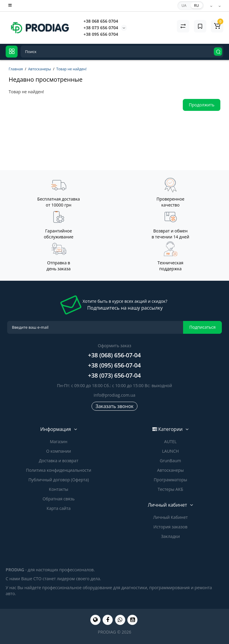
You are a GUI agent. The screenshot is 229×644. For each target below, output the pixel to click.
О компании (59, 451)
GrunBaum (170, 461)
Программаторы (170, 480)
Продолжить (202, 105)
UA (184, 6)
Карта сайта (59, 508)
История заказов (171, 527)
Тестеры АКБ (171, 489)
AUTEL (171, 442)
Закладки (170, 536)
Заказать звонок (114, 406)
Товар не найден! (72, 69)
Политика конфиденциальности (59, 470)
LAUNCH (170, 451)
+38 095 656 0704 (101, 34)
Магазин (59, 442)
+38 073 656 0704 (101, 28)
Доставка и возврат (59, 461)
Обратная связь (59, 499)
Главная (16, 69)
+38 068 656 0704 (101, 21)
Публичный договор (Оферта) (59, 480)
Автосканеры (40, 69)
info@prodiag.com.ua (114, 395)
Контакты (59, 489)
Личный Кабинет (170, 517)
